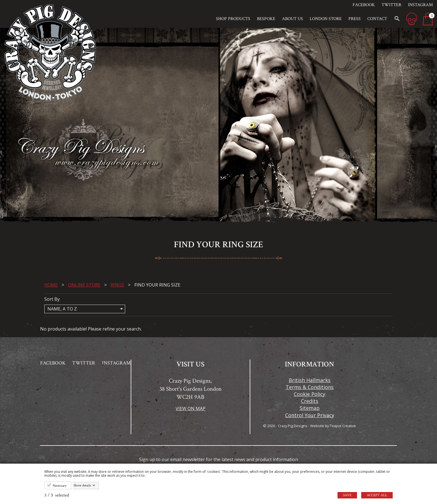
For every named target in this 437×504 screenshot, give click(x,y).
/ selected (57, 495)
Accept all (377, 495)
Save (347, 495)
